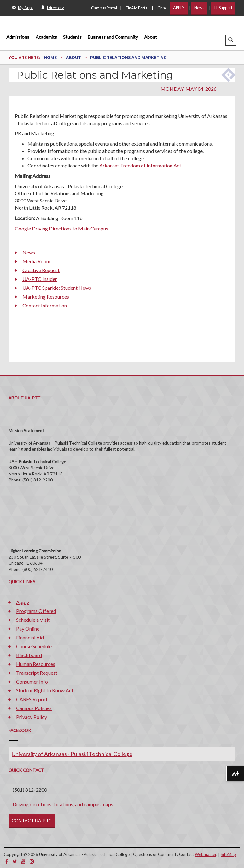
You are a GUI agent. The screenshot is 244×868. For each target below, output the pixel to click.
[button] (231, 40)
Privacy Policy (32, 717)
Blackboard (29, 655)
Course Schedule (34, 646)
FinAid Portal (137, 8)
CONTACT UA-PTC (32, 821)
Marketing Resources (46, 297)
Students (72, 37)
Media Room (36, 261)
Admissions (18, 37)
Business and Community (113, 37)
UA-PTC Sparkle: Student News (57, 288)
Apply (23, 602)
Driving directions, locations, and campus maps (63, 804)
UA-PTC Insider (40, 279)
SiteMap (228, 854)
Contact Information (45, 305)
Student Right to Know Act (45, 690)
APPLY (179, 8)
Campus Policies (34, 708)
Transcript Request (37, 673)
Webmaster (206, 854)
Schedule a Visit (33, 620)
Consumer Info (32, 682)
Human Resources (36, 664)
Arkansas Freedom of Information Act (140, 165)
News (199, 8)
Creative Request (41, 270)
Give (162, 8)
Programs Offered (36, 611)
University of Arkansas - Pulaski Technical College (72, 754)
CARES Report (32, 699)
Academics (46, 37)
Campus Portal (104, 8)
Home (51, 58)
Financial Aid (30, 637)
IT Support (223, 8)
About (151, 37)
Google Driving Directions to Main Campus (61, 228)
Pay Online (28, 629)
